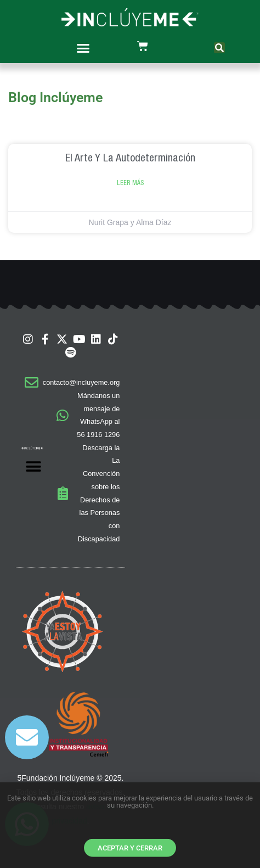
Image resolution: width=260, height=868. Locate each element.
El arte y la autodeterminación (130, 157)
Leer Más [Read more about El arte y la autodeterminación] (130, 183)
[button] (83, 48)
